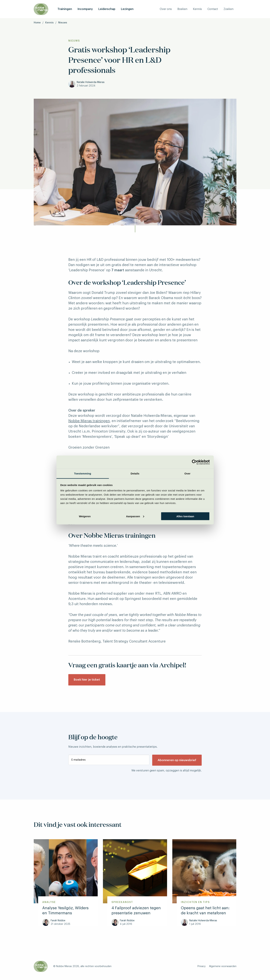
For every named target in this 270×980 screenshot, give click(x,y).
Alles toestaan (185, 516)
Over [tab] (187, 473)
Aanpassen (135, 516)
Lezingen (127, 9)
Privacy (201, 967)
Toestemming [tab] (83, 473)
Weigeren (85, 516)
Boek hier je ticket (88, 681)
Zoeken (228, 9)
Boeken (182, 9)
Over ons (166, 9)
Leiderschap (107, 9)
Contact (213, 9)
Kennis (197, 9)
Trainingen (65, 9)
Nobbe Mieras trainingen (89, 421)
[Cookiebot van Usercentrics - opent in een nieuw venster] (194, 462)
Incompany (85, 9)
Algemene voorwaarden (223, 967)
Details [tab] (135, 473)
